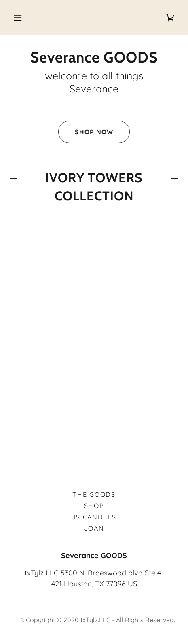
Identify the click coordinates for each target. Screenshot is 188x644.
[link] (170, 18)
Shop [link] (94, 506)
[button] (18, 18)
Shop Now (86, 132)
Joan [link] (94, 528)
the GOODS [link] (94, 494)
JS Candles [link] (94, 517)
